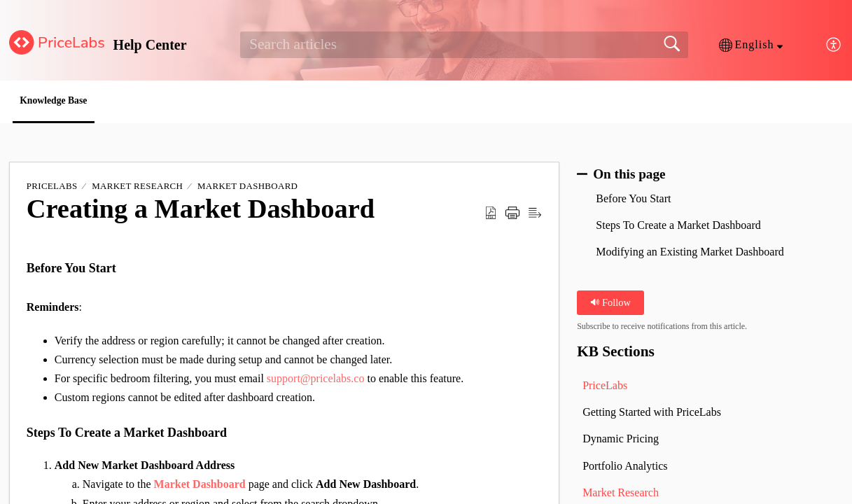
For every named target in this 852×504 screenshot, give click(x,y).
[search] (464, 45)
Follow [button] (610, 304)
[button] (751, 45)
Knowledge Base (73, 102)
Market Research (137, 189)
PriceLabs (52, 189)
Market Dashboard (247, 189)
